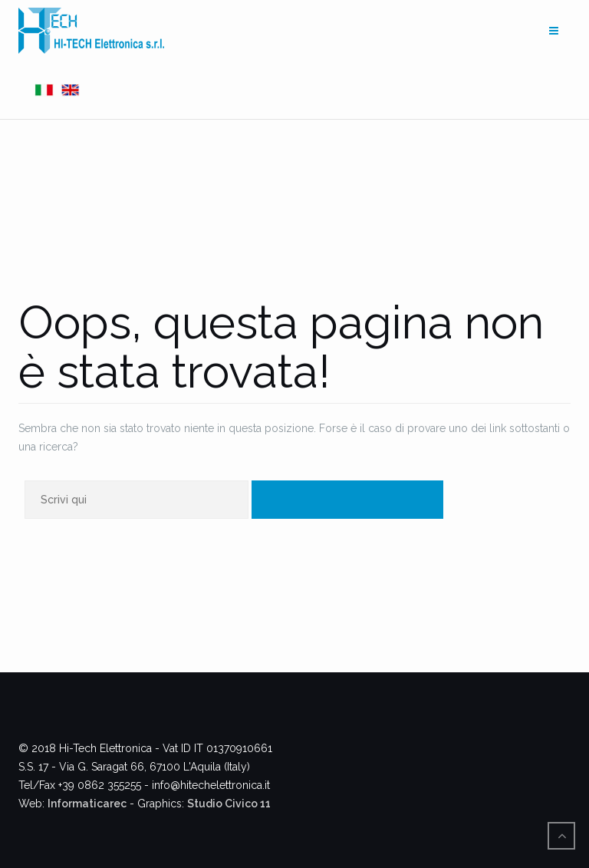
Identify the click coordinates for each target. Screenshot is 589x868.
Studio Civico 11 (229, 804)
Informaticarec (87, 804)
